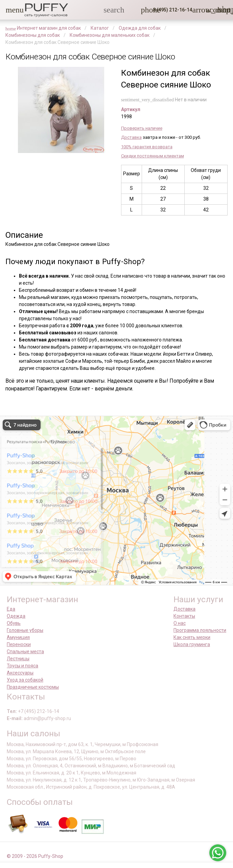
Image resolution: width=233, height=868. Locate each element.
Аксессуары (20, 673)
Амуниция (18, 637)
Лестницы (18, 659)
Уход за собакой (25, 680)
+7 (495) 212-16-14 (39, 711)
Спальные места (25, 652)
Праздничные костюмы (33, 687)
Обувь (14, 623)
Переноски (19, 644)
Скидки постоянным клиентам (153, 156)
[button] (10, 10)
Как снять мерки (192, 637)
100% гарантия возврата (147, 147)
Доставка (131, 137)
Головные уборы (25, 630)
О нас (180, 623)
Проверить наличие (142, 128)
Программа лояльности (200, 630)
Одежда (16, 616)
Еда (11, 609)
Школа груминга (192, 644)
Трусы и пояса (22, 666)
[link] (210, 10)
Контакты (184, 616)
